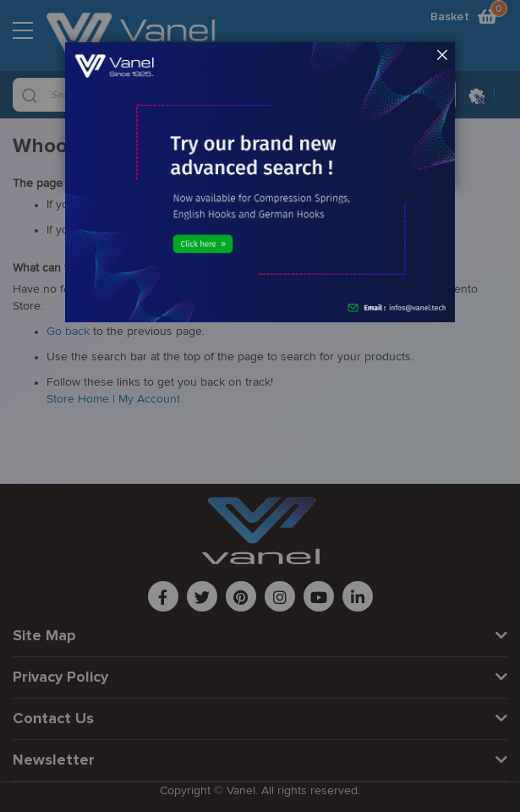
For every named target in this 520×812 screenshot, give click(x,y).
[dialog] (260, 406)
